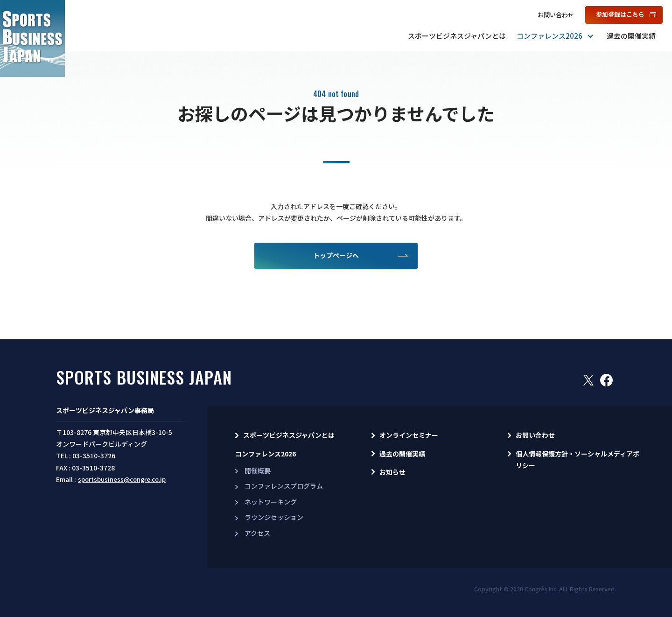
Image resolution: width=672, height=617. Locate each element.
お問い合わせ (556, 15)
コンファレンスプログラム (284, 486)
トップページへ (336, 255)
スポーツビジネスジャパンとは (457, 36)
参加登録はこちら (620, 14)
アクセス (257, 533)
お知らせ (392, 472)
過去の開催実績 (631, 36)
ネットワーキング (271, 502)
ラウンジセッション (274, 517)
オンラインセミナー (409, 435)
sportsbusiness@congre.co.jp (122, 479)
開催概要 (258, 470)
